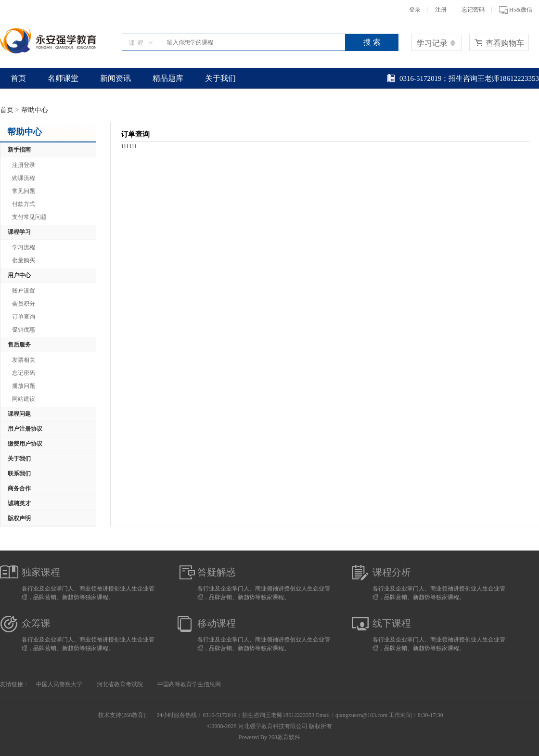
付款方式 (24, 204)
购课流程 (24, 178)
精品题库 (168, 78)
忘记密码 (473, 10)
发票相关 (24, 360)
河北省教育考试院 (120, 684)
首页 (18, 78)
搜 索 (372, 42)
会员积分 (24, 304)
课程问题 (19, 414)
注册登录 (24, 165)
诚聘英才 (19, 503)
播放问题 (24, 386)
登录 (415, 10)
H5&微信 (516, 10)
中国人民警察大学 (59, 684)
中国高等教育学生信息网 (189, 684)
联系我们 (19, 474)
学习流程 (24, 247)
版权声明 (19, 518)
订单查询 (24, 317)
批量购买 (24, 260)
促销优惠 (24, 330)
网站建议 (24, 399)
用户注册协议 (25, 429)
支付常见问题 (29, 217)
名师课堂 (63, 78)
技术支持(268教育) (122, 715)
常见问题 (24, 191)
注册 (441, 10)
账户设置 (24, 291)
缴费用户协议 (25, 444)
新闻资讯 (115, 78)
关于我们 (220, 78)
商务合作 (19, 488)
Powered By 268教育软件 (269, 737)
